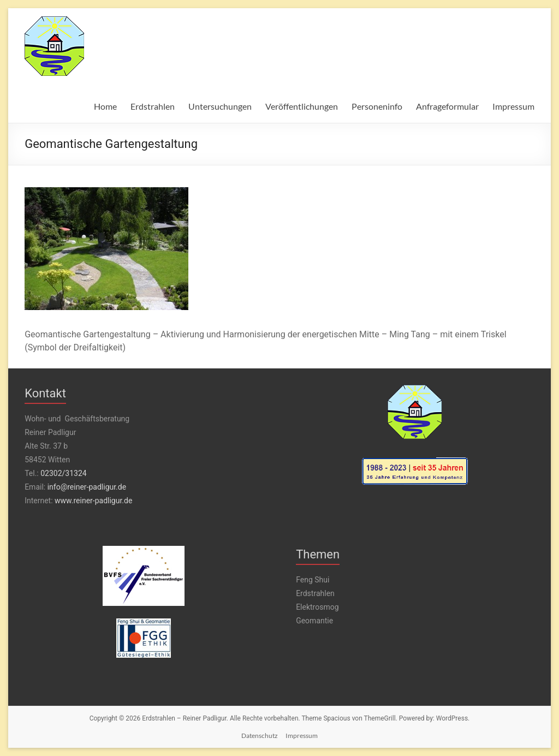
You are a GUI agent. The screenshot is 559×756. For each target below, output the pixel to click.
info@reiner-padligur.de (87, 487)
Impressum (513, 106)
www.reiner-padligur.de (93, 501)
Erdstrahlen (153, 106)
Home (105, 106)
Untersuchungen (220, 106)
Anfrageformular (447, 106)
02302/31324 (63, 473)
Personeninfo (377, 106)
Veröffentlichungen (302, 106)
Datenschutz (260, 736)
